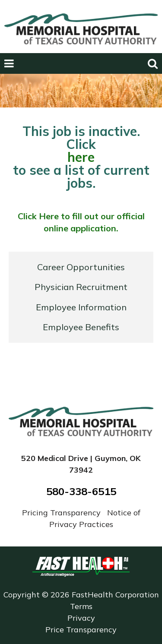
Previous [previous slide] (19, 88)
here (81, 157)
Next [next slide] (144, 88)
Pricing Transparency (62, 513)
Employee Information (81, 307)
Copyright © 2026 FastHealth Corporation (81, 595)
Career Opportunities (81, 267)
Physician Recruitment (81, 287)
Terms (81, 606)
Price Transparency (81, 630)
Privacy (81, 618)
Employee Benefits (81, 327)
